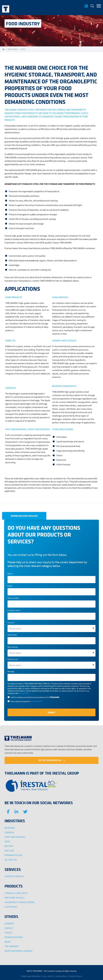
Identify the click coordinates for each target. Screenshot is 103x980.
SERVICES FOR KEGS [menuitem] (14, 876)
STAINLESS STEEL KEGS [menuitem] (16, 893)
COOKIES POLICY (62, 976)
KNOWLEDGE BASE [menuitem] (14, 937)
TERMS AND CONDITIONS (31, 976)
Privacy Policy (24, 693)
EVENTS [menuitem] (8, 933)
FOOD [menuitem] (7, 841)
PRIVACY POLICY (76, 976)
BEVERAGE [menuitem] (10, 828)
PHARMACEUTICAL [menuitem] (14, 855)
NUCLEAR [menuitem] (9, 851)
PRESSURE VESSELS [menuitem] (14, 898)
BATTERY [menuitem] (9, 846)
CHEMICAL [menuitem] (10, 832)
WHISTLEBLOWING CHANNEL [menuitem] (19, 951)
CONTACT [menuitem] (9, 928)
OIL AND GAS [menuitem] (11, 860)
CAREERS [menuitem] (9, 924)
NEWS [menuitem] (8, 942)
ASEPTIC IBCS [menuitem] (11, 907)
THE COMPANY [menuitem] (12, 946)
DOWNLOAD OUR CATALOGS (24, 516)
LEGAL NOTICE (48, 976)
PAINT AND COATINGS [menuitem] (15, 837)
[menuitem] (92, 6)
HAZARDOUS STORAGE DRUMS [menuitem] (20, 902)
